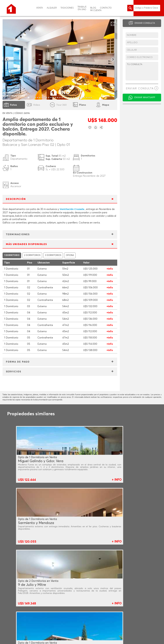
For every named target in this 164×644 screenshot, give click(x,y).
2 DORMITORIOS (32, 255)
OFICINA (70, 255)
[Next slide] (113, 60)
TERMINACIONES (18, 234)
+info (110, 269)
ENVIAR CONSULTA (145, 23)
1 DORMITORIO (12, 255)
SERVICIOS (14, 372)
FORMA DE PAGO (18, 362)
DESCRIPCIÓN (16, 199)
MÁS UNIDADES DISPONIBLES (26, 244)
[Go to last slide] (7, 60)
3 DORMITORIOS (53, 255)
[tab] (28, 97)
